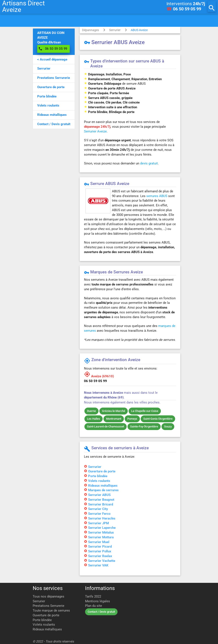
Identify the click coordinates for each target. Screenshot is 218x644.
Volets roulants (44, 625)
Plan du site (94, 606)
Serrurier (115, 30)
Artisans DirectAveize (23, 6)
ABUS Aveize (139, 30)
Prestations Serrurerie (48, 606)
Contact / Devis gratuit (101, 612)
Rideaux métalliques (47, 629)
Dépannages (90, 30)
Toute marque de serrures (51, 611)
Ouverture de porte (46, 615)
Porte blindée (42, 620)
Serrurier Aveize (95, 132)
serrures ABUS (157, 196)
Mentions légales (98, 601)
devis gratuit (149, 163)
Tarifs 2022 (93, 597)
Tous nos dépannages (48, 597)
